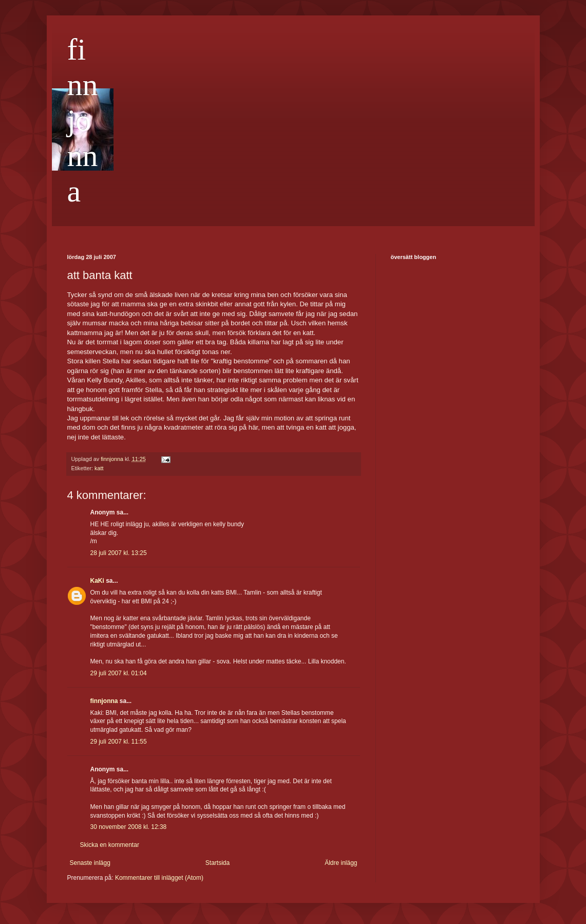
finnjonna (83, 120)
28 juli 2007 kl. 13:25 (119, 553)
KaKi (97, 581)
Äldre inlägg (341, 863)
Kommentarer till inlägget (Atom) (159, 878)
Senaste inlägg (90, 863)
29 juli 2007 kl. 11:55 (119, 742)
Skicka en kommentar (110, 845)
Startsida (218, 863)
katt (99, 468)
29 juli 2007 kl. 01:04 (119, 673)
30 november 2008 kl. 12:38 (129, 827)
